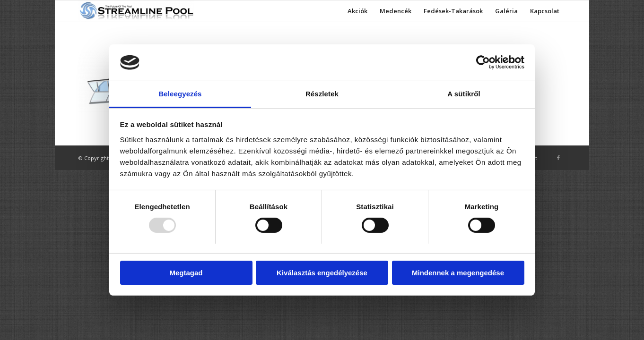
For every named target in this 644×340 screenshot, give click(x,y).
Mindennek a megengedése (458, 273)
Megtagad (186, 273)
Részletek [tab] (322, 94)
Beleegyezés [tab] (180, 94)
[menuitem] (357, 11)
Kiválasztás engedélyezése (322, 273)
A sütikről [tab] (464, 94)
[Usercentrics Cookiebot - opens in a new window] (483, 62)
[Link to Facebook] (558, 158)
